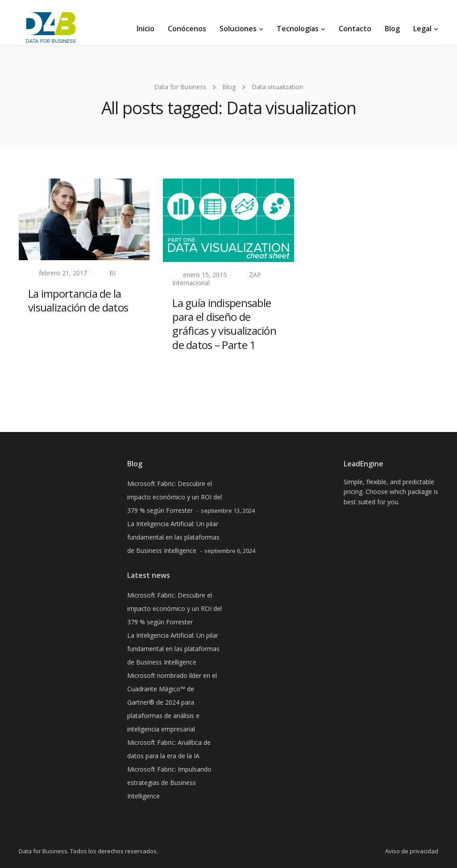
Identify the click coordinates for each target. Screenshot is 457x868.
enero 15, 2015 (205, 275)
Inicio (145, 29)
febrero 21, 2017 (63, 273)
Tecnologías (298, 29)
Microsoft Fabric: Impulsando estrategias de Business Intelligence (169, 783)
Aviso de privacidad (412, 851)
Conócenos (187, 29)
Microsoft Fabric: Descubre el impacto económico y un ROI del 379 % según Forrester (174, 497)
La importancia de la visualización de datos (78, 300)
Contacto (355, 29)
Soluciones (238, 29)
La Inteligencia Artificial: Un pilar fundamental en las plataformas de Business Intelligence (173, 537)
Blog (392, 29)
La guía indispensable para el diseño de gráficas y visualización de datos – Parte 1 (224, 324)
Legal (422, 29)
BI (112, 273)
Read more (45, 328)
